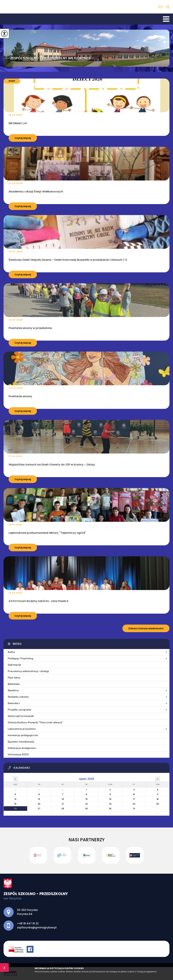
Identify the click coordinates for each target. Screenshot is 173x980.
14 (63, 799)
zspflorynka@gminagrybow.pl (160, 7)
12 (15, 799)
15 (86, 799)
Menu (17, 644)
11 (158, 794)
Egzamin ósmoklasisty (21, 742)
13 (39, 799)
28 (63, 809)
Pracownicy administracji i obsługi (28, 671)
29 (86, 809)
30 (110, 809)
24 (134, 804)
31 (134, 809)
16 (110, 799)
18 (158, 799)
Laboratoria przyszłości (22, 729)
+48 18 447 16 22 (168, 7)
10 (134, 794)
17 (134, 799)
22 (86, 804)
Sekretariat (14, 665)
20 (39, 804)
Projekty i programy (19, 710)
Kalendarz (14, 703)
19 (15, 804)
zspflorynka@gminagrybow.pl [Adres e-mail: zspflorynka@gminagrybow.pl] (37, 928)
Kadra (11, 652)
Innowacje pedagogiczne (23, 735)
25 (158, 804)
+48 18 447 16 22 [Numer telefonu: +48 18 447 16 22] (28, 923)
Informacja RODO (18, 755)
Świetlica (13, 690)
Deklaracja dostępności (22, 748)
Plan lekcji (14, 678)
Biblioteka (14, 684)
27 (39, 809)
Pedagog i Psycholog (20, 658)
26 (15, 809)
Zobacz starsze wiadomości (146, 628)
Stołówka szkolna (18, 697)
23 (110, 804)
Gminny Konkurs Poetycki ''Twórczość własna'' (35, 722)
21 (63, 804)
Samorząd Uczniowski (21, 716)
